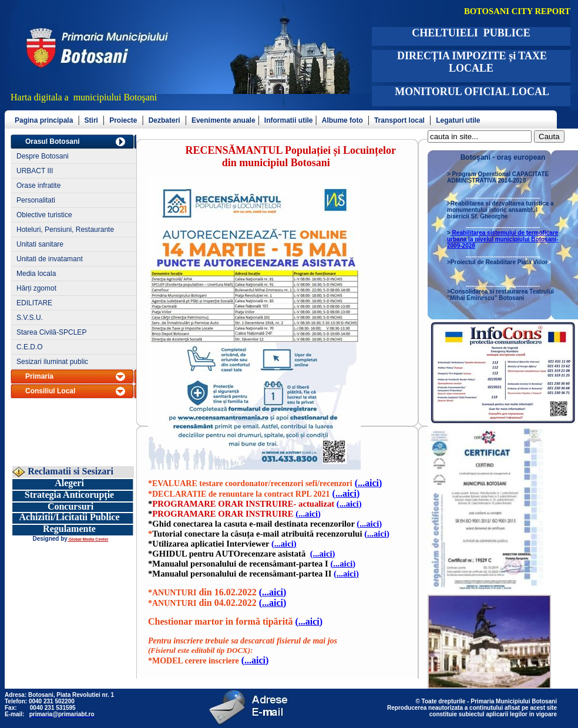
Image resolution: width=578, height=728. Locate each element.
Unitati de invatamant (50, 259)
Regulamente (69, 529)
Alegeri (69, 483)
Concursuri (70, 506)
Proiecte (123, 120)
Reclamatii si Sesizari (69, 471)
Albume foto (342, 120)
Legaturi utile (458, 120)
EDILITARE (34, 303)
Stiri (91, 120)
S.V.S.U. (30, 318)
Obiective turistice (44, 215)
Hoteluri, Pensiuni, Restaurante (65, 230)
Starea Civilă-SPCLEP (51, 332)
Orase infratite (38, 186)
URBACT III (35, 171)
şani (150, 97)
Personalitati (36, 200)
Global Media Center (88, 539)
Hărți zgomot (36, 288)
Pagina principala (44, 120)
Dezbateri (164, 120)
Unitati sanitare (40, 244)
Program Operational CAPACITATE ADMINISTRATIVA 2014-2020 (498, 177)
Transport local (399, 120)
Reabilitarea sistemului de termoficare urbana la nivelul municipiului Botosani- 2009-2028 (503, 239)
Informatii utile (289, 120)
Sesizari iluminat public (52, 362)
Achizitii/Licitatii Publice (69, 517)
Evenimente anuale (224, 120)
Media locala (36, 274)
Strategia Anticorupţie (69, 495)
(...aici (369, 483)
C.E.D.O (30, 347)
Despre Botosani (43, 156)
